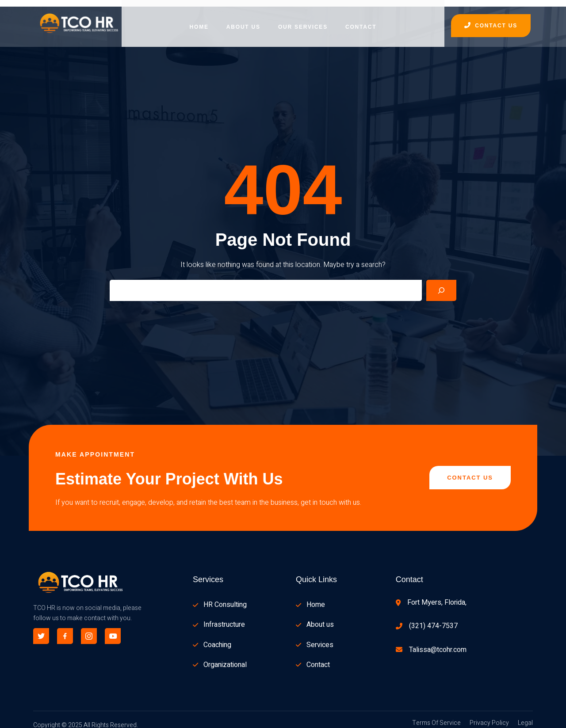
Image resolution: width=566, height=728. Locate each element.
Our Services (303, 20)
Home (199, 20)
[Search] (441, 283)
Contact (361, 20)
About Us (243, 20)
